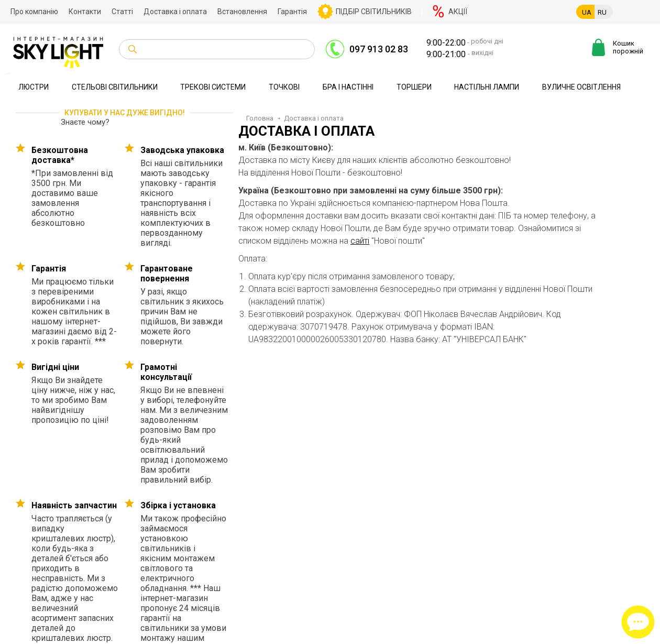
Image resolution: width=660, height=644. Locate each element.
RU (602, 12)
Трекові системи (213, 87)
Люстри (34, 87)
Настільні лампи (487, 87)
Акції (458, 12)
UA (587, 12)
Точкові (284, 87)
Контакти (85, 12)
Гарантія (292, 12)
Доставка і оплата (175, 12)
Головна (260, 118)
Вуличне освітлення (581, 87)
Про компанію (34, 12)
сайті (360, 241)
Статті (122, 12)
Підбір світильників (374, 12)
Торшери (414, 87)
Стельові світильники (115, 87)
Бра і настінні (348, 87)
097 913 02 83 (379, 49)
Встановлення (242, 12)
